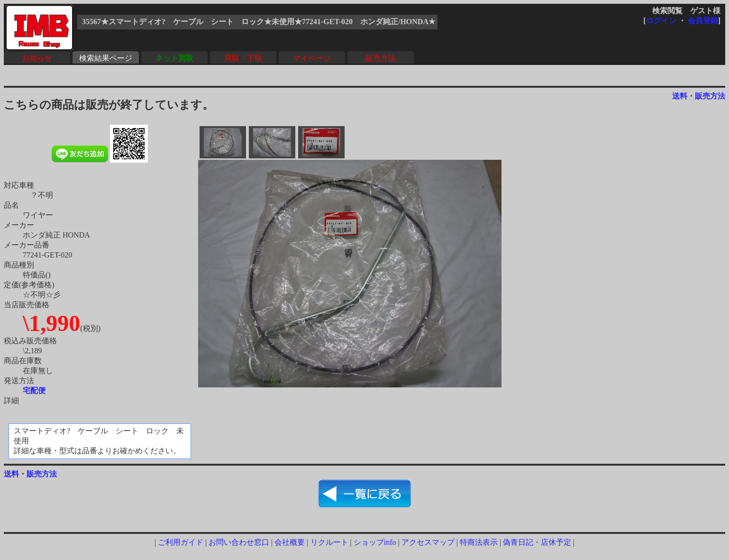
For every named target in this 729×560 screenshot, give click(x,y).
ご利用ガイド (181, 542)
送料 (680, 96)
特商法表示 (479, 542)
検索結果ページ (106, 58)
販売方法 (381, 58)
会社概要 (290, 542)
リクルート (329, 542)
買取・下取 (243, 58)
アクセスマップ (428, 542)
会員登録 (703, 21)
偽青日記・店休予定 (537, 542)
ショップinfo (375, 542)
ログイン (661, 21)
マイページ (312, 58)
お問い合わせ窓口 (239, 542)
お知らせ (37, 58)
